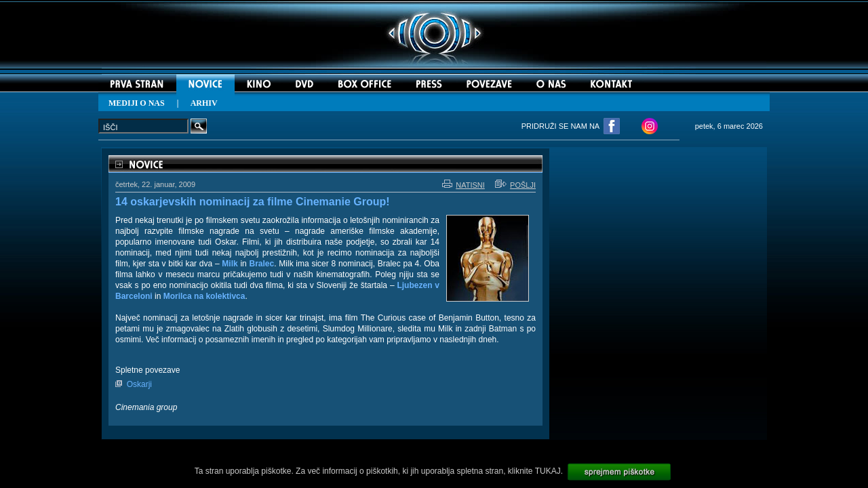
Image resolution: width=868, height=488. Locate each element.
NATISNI (463, 185)
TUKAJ (548, 471)
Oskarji (139, 384)
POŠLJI (515, 185)
